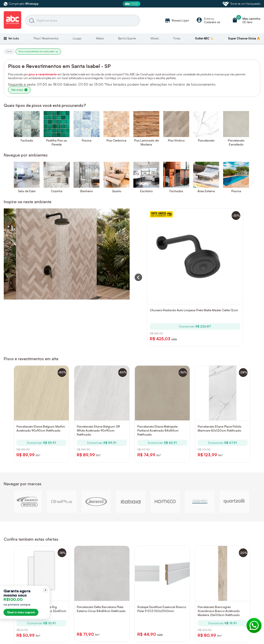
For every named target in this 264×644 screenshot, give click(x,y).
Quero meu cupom (21, 612)
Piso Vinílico (176, 140)
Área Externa (206, 191)
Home (9, 51)
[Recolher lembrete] (45, 590)
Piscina (87, 140)
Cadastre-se (212, 22)
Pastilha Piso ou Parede (57, 142)
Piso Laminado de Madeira (146, 142)
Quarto (117, 191)
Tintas (177, 38)
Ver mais (19, 90)
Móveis (155, 38)
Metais (100, 38)
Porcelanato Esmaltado (236, 142)
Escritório (146, 191)
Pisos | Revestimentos (46, 38)
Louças (77, 38)
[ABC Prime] (132, 4)
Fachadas (176, 191)
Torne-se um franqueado (241, 4)
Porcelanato (206, 140)
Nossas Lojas (177, 20)
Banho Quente (127, 38)
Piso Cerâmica (116, 140)
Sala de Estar (27, 191)
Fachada (27, 140)
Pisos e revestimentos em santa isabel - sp (38, 51)
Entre (207, 19)
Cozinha (57, 191)
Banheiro (87, 191)
